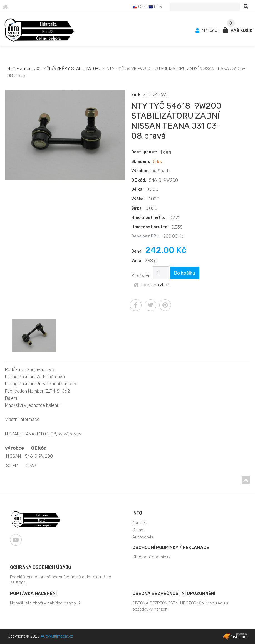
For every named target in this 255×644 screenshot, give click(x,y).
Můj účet (208, 30)
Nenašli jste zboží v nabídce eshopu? (45, 603)
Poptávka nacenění (33, 593)
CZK (139, 7)
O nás (138, 530)
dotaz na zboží (152, 285)
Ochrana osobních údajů (41, 567)
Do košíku (185, 273)
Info (137, 513)
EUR (155, 7)
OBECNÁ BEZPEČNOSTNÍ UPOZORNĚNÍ (174, 593)
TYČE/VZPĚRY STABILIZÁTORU (71, 69)
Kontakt (140, 523)
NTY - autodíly (22, 69)
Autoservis (143, 537)
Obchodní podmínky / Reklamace (171, 548)
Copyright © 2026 (40, 636)
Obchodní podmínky (151, 557)
